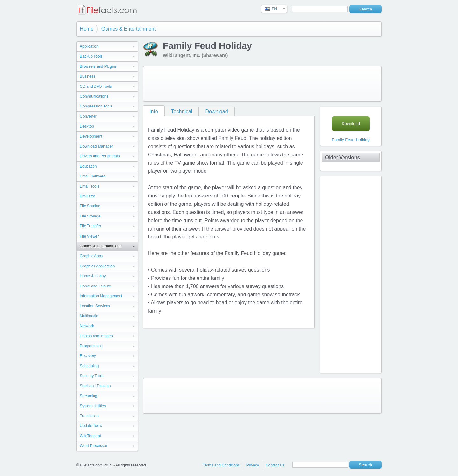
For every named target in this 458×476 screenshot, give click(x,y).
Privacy (253, 465)
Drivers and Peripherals (100, 156)
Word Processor (94, 446)
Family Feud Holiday (351, 140)
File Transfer (90, 226)
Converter (88, 116)
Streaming (89, 396)
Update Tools (91, 426)
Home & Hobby (93, 276)
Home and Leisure (95, 286)
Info (154, 111)
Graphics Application (97, 266)
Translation (89, 416)
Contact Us (275, 465)
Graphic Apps (91, 256)
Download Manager (96, 146)
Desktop (87, 126)
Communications (94, 96)
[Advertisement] (262, 84)
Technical (182, 111)
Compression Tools (96, 106)
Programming (91, 346)
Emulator (87, 196)
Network (87, 326)
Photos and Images (96, 336)
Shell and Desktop (95, 386)
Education (88, 166)
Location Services (95, 306)
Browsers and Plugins (98, 66)
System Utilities (93, 406)
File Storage (90, 216)
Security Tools (92, 376)
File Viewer (89, 236)
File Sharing (90, 206)
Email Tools (90, 186)
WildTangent (90, 436)
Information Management (101, 296)
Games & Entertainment (129, 29)
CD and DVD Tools (96, 86)
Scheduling (89, 366)
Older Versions (343, 158)
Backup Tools (91, 56)
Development (91, 136)
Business (88, 76)
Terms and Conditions (221, 465)
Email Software (93, 176)
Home (87, 29)
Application (89, 46)
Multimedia (89, 316)
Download (216, 111)
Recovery (88, 356)
